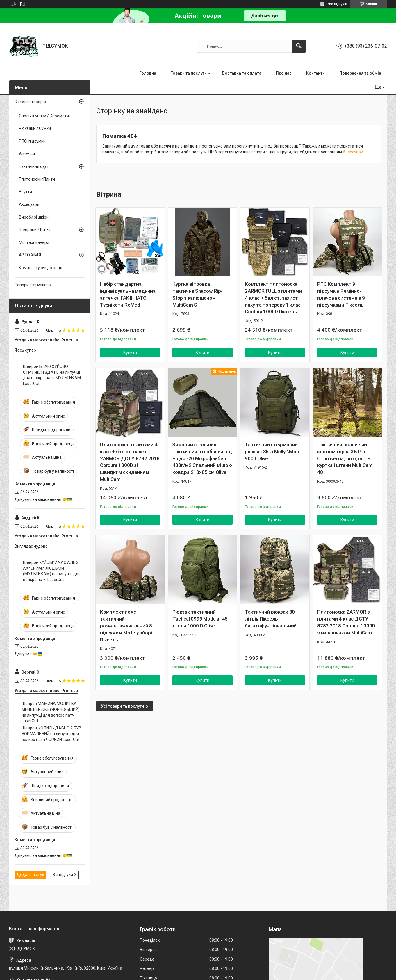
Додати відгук (30, 875)
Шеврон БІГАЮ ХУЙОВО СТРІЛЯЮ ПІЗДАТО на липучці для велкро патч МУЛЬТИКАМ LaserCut (52, 375)
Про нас (284, 73)
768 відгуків (337, 4)
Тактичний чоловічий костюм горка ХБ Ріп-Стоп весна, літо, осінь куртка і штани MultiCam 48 (345, 458)
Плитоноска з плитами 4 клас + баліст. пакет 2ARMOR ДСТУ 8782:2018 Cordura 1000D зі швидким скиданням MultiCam (130, 462)
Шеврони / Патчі (35, 230)
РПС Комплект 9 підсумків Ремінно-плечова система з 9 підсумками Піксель (341, 294)
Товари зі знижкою (33, 285)
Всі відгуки (63, 875)
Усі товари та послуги (122, 706)
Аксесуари (353, 152)
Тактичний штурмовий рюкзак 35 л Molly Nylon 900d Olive (272, 452)
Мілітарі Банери (34, 242)
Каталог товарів (30, 102)
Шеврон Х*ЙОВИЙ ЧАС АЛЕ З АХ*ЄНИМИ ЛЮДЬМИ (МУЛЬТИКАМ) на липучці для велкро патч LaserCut (52, 571)
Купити (130, 353)
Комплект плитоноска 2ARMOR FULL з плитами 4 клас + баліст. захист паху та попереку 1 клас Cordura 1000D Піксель (273, 298)
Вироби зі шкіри (34, 217)
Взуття (25, 192)
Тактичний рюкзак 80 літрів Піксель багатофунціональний (271, 619)
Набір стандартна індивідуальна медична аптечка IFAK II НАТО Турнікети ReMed (128, 294)
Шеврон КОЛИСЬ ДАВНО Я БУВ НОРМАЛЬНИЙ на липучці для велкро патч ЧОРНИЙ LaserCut (51, 734)
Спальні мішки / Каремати (44, 116)
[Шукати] (299, 46)
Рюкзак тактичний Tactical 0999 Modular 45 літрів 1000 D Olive (200, 619)
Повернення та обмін (360, 73)
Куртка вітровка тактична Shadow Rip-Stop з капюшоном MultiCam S (198, 294)
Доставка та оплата (241, 73)
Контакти (315, 73)
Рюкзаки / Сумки (35, 128)
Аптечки (27, 154)
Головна (148, 73)
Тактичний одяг (34, 166)
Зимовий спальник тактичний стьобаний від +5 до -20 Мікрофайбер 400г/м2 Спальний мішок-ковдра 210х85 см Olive (202, 458)
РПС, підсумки (32, 141)
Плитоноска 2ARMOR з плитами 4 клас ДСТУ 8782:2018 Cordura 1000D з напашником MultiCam (346, 622)
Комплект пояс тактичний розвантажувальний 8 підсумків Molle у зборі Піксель (126, 626)
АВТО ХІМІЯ (30, 255)
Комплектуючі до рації (41, 268)
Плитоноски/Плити (37, 179)
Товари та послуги (189, 73)
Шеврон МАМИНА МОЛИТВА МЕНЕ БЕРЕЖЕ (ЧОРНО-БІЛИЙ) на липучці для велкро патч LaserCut (51, 712)
